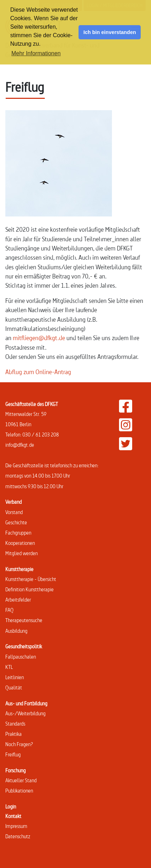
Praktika (14, 734)
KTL (9, 667)
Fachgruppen (18, 533)
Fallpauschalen (21, 657)
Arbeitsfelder (18, 600)
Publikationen (19, 791)
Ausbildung (16, 631)
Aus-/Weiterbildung (25, 713)
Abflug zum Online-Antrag (38, 372)
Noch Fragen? (19, 744)
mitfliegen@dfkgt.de (39, 338)
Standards (15, 724)
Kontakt (13, 816)
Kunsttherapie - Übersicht (31, 579)
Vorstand (14, 512)
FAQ (9, 610)
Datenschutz (18, 836)
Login (11, 807)
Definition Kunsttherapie (29, 589)
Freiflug (13, 754)
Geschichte (16, 522)
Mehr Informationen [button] (36, 53)
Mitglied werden (21, 553)
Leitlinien (15, 677)
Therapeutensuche (24, 620)
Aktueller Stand (21, 780)
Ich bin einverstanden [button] (110, 32)
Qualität (14, 687)
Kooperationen (20, 543)
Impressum (16, 826)
